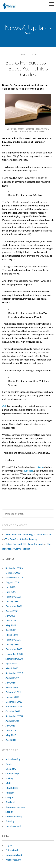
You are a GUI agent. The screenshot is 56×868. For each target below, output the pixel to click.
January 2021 (12, 644)
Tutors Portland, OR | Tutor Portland (24, 544)
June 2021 (11, 620)
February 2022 (13, 597)
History (9, 778)
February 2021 (13, 640)
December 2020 (14, 649)
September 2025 (14, 568)
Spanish (9, 812)
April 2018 (11, 740)
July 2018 (10, 726)
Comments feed (14, 855)
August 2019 (12, 678)
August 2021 (12, 611)
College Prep (12, 773)
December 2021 (14, 606)
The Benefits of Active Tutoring (21, 539)
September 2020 (14, 659)
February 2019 (13, 692)
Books (9, 764)
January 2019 (12, 697)
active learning (13, 759)
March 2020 (12, 668)
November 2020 (14, 654)
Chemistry (11, 769)
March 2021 (12, 635)
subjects (28, 471)
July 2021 (10, 616)
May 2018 (11, 735)
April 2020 (11, 663)
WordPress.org (13, 860)
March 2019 (12, 687)
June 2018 (11, 730)
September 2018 (14, 716)
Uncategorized (13, 826)
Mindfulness (12, 788)
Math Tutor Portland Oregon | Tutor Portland (29, 534)
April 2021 (11, 630)
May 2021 (11, 625)
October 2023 (13, 573)
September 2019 (14, 673)
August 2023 (12, 582)
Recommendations (15, 807)
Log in (9, 845)
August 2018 (12, 721)
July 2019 (10, 683)
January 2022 (12, 601)
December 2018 (14, 702)
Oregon (9, 797)
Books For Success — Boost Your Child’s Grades (28, 68)
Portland (10, 802)
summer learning (14, 816)
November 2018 (14, 706)
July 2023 (10, 587)
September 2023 (14, 577)
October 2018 (13, 711)
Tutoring (10, 821)
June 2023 (11, 592)
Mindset (10, 793)
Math (8, 783)
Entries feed (12, 850)
